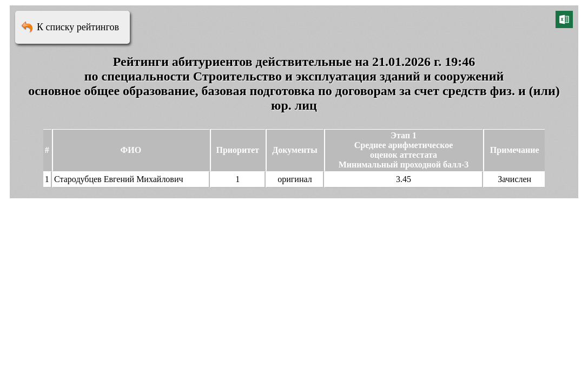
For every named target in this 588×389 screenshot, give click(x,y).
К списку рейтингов (78, 27)
